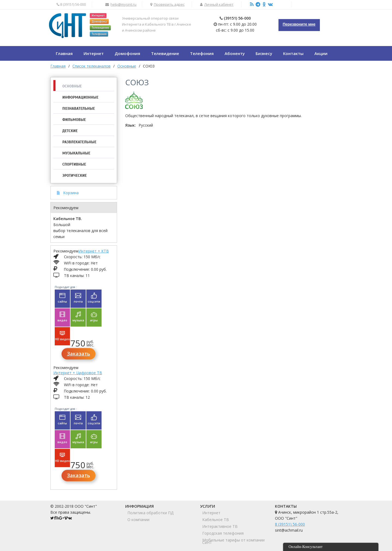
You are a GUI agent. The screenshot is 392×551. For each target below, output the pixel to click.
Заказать (79, 354)
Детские (70, 131)
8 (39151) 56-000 (290, 524)
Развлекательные (79, 142)
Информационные (80, 97)
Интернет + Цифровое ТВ (78, 373)
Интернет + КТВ (94, 251)
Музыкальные (76, 153)
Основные (72, 86)
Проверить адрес (169, 4)
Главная (58, 66)
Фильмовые (74, 120)
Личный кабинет (219, 4)
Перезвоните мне (299, 24)
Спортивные (74, 164)
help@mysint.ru (123, 4)
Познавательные (79, 109)
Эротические (75, 176)
